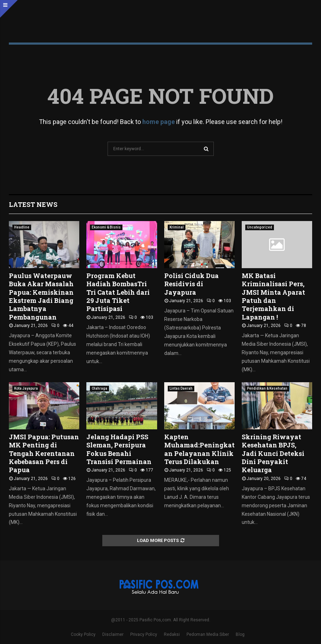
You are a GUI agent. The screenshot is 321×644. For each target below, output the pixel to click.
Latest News (33, 204)
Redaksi (172, 634)
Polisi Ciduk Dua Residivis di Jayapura (191, 284)
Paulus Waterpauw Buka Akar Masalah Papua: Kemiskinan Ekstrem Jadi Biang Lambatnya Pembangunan (41, 296)
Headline (22, 227)
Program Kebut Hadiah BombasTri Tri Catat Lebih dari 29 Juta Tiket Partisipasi (118, 292)
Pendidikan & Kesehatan (267, 388)
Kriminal (177, 227)
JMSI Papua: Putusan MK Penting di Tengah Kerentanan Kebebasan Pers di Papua (44, 453)
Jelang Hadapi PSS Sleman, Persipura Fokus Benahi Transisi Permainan (119, 449)
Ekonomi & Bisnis (106, 227)
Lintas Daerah (181, 388)
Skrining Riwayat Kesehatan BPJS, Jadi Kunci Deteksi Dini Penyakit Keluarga (273, 453)
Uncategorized (260, 227)
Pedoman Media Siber (208, 634)
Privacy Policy (144, 634)
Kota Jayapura (26, 388)
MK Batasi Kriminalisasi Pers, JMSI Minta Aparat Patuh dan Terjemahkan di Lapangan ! (273, 296)
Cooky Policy (83, 634)
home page (159, 122)
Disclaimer (113, 634)
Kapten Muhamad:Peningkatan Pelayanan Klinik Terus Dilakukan (199, 449)
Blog (240, 634)
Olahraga (99, 388)
